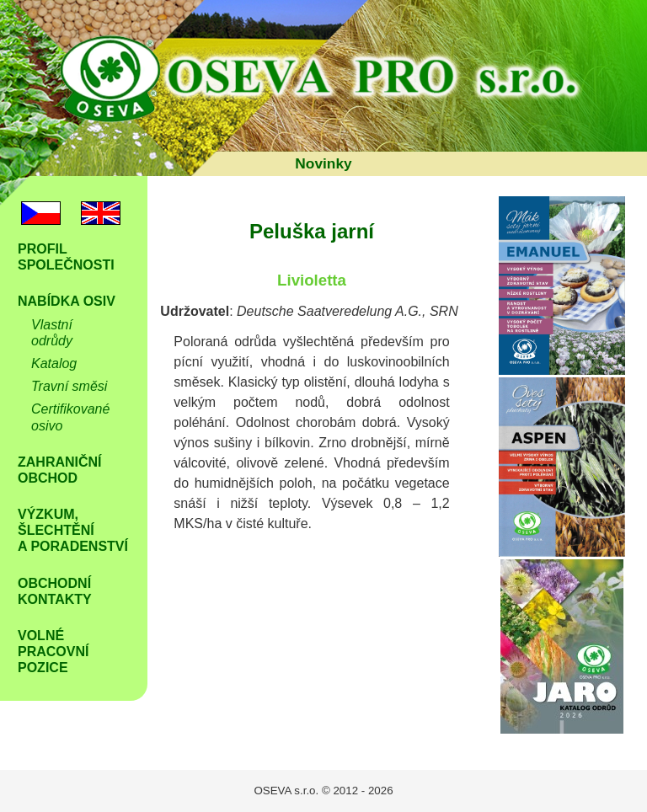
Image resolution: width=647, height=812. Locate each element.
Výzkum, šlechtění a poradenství (73, 530)
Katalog (54, 363)
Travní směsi (69, 386)
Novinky (323, 163)
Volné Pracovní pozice (53, 652)
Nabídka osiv (67, 301)
